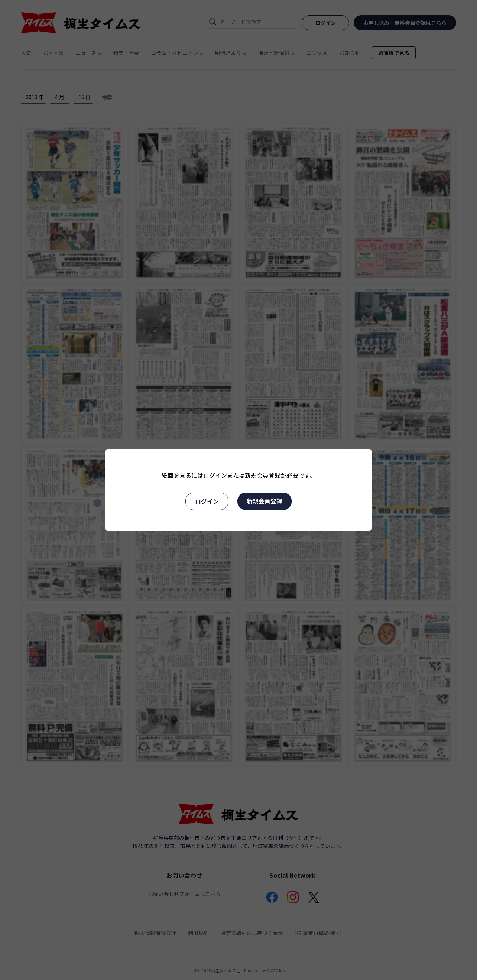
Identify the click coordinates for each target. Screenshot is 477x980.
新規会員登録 (265, 501)
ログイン (207, 501)
